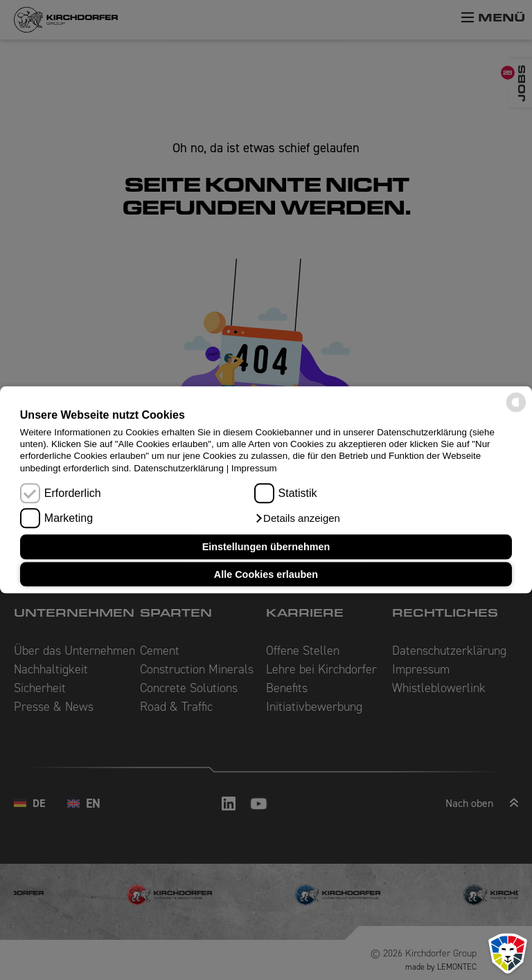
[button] (297, 519)
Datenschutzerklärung (179, 468)
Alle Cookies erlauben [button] (266, 574)
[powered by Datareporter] (516, 411)
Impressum (254, 468)
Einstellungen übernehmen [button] (266, 547)
